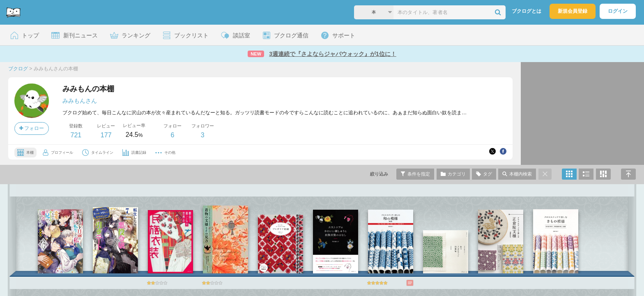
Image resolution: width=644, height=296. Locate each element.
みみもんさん (80, 101)
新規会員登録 (573, 11)
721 (76, 135)
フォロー (32, 128)
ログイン (618, 11)
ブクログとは (527, 11)
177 (106, 135)
